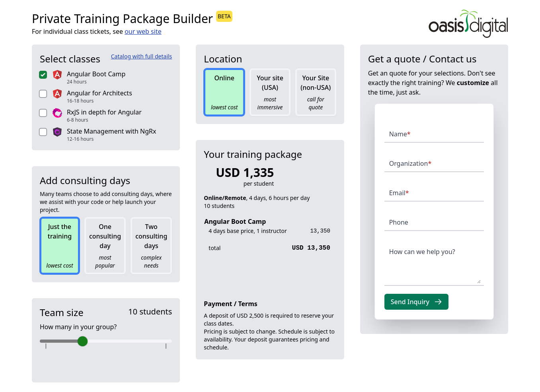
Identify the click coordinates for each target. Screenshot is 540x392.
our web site (143, 31)
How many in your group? (78, 327)
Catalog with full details (142, 56)
